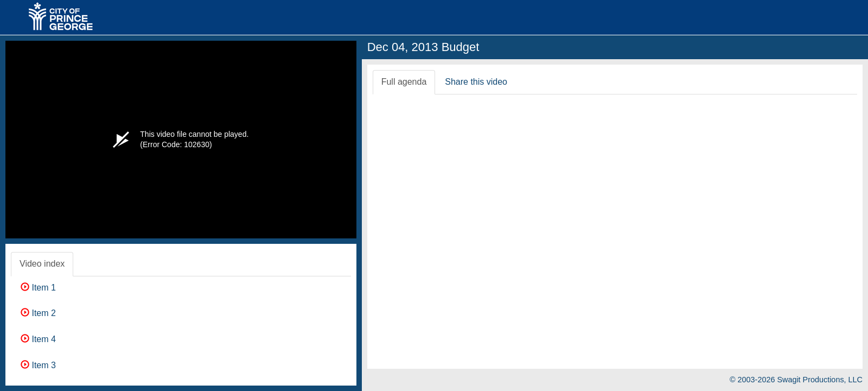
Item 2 (38, 313)
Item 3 (38, 365)
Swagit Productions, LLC (820, 380)
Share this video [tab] (476, 82)
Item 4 (38, 339)
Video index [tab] (42, 264)
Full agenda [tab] (404, 82)
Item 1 (38, 288)
